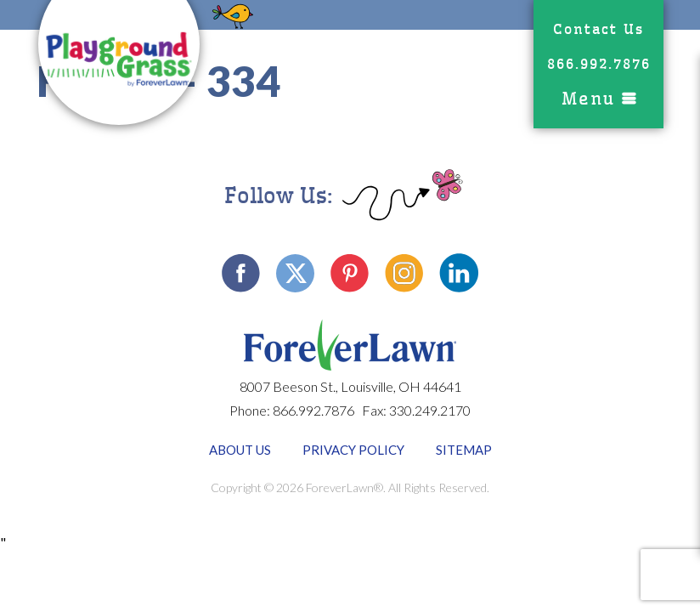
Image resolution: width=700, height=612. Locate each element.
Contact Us (598, 29)
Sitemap (464, 450)
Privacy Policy (353, 450)
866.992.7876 (599, 64)
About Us (240, 450)
